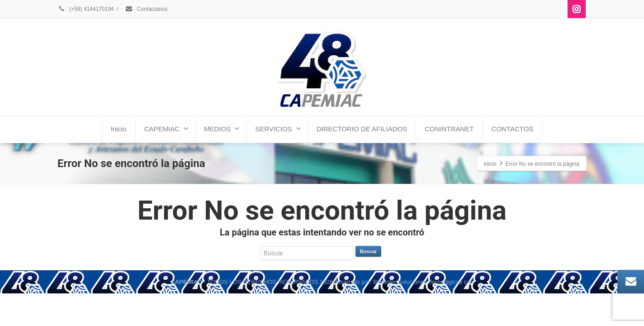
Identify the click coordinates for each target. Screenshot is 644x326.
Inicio (119, 129)
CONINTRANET (449, 129)
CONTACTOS (513, 129)
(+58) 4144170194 (86, 9)
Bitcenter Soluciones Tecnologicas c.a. (423, 282)
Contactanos (146, 9)
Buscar (368, 251)
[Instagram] (577, 9)
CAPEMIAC (166, 129)
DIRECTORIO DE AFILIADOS (362, 129)
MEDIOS (222, 129)
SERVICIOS (278, 129)
